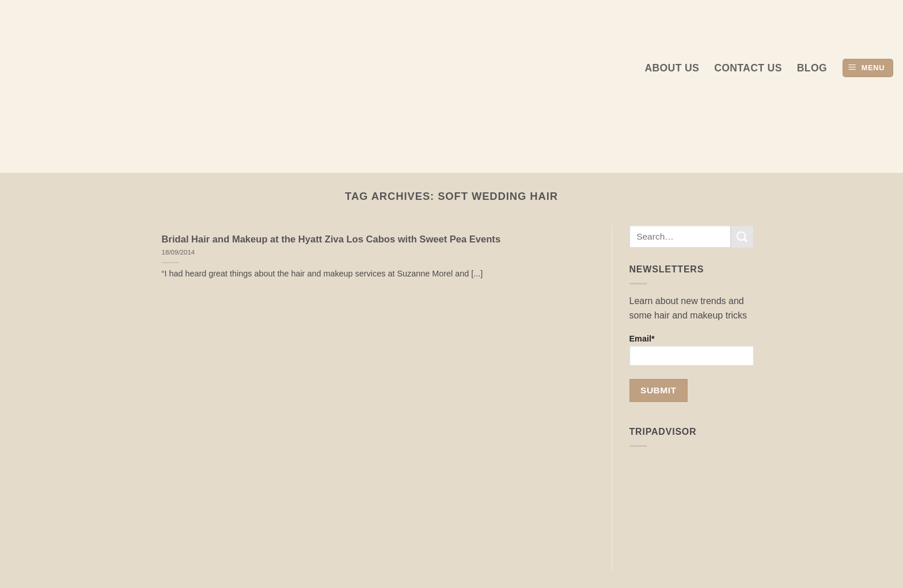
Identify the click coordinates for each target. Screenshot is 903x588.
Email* (692, 350)
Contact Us (748, 68)
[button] (868, 68)
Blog (812, 68)
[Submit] (742, 236)
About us (672, 68)
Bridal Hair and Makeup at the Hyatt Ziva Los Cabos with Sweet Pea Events (331, 239)
